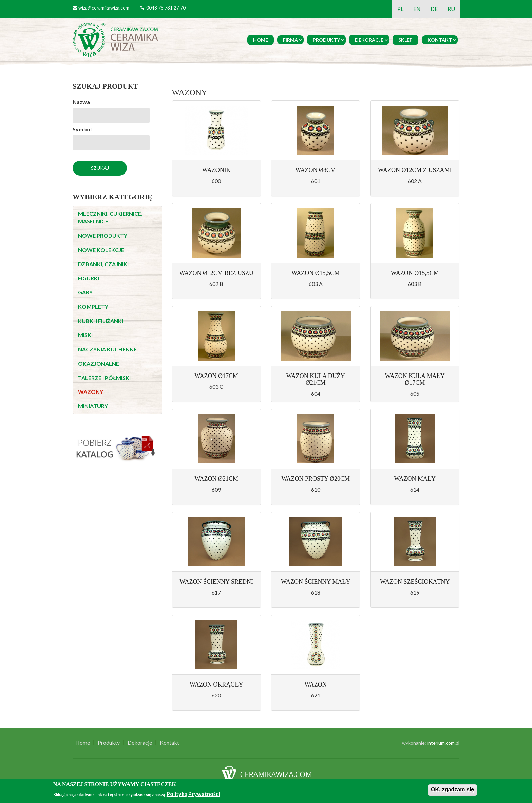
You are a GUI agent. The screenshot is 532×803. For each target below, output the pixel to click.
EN (417, 9)
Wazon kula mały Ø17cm (415, 379)
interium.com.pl (443, 743)
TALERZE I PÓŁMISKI (104, 378)
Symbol (82, 129)
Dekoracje (369, 40)
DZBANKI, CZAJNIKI (103, 264)
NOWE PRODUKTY (103, 235)
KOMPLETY (93, 306)
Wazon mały (415, 479)
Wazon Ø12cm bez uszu (216, 273)
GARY (85, 292)
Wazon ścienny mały (316, 582)
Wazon (316, 685)
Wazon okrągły (216, 685)
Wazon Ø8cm (316, 170)
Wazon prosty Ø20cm (316, 479)
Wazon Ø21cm (216, 479)
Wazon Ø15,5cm (316, 273)
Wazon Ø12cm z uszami (415, 170)
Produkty (326, 40)
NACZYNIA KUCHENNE (107, 349)
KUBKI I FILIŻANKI (101, 321)
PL (400, 9)
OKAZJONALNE (99, 363)
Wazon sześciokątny (415, 582)
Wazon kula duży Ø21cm (316, 379)
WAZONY (91, 392)
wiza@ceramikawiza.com (104, 8)
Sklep (405, 40)
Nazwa (81, 102)
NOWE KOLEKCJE (101, 250)
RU (451, 9)
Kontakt (440, 40)
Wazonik (216, 170)
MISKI (85, 335)
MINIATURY (93, 406)
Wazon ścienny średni (216, 582)
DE (434, 9)
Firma (290, 40)
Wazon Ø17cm (216, 376)
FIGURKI (89, 278)
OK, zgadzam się (452, 790)
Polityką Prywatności (193, 794)
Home (261, 40)
